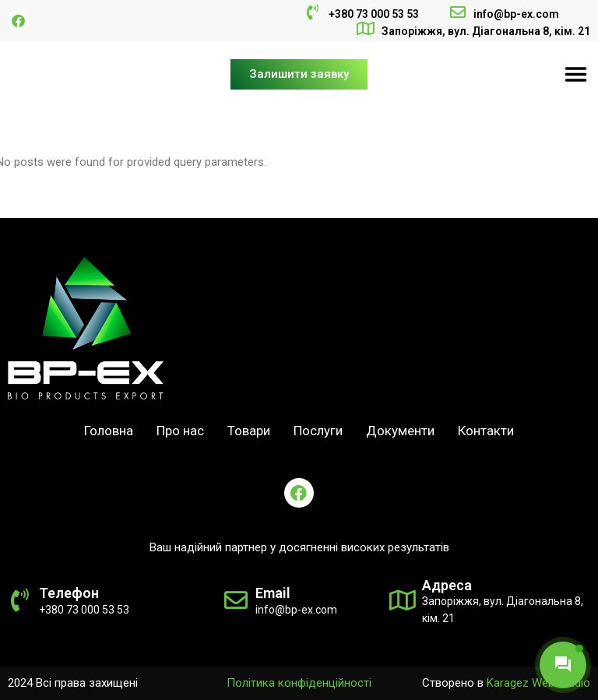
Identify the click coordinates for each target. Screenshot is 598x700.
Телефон (69, 593)
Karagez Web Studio (538, 683)
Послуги (318, 431)
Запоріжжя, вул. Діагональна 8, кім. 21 (486, 31)
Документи (400, 431)
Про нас (180, 431)
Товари (249, 431)
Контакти (486, 431)
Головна (109, 431)
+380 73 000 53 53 (374, 14)
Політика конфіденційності (299, 683)
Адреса (447, 585)
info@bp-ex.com (516, 14)
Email (273, 593)
